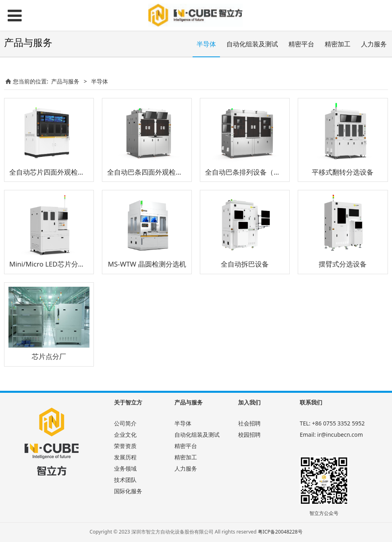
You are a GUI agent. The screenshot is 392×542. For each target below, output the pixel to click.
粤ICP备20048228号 (280, 532)
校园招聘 (249, 435)
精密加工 (338, 44)
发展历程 (125, 457)
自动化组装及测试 (252, 44)
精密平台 (301, 44)
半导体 (206, 44)
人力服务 (374, 44)
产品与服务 (65, 81)
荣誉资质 (125, 446)
